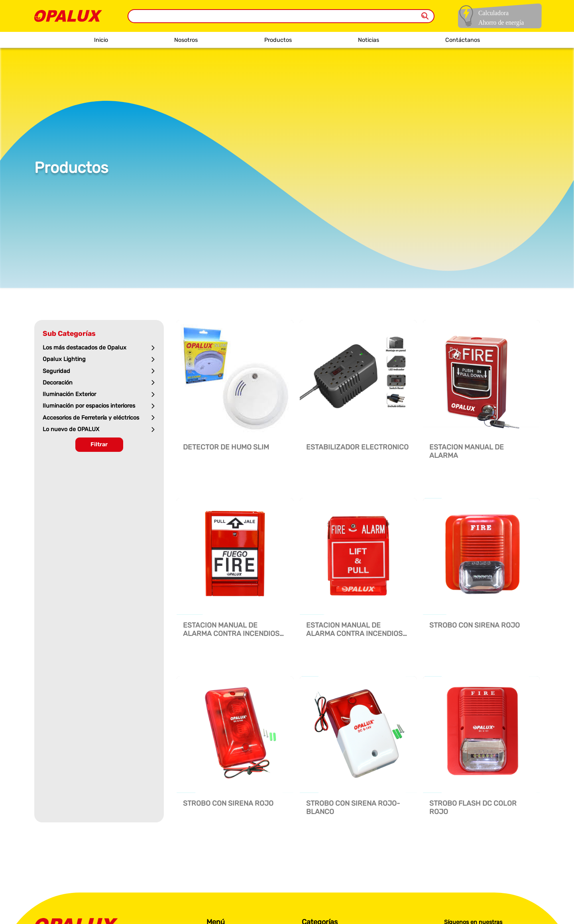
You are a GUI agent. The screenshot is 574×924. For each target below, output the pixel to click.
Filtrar (99, 444)
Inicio (101, 40)
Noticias (369, 40)
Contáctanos (463, 40)
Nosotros (186, 40)
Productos (278, 40)
